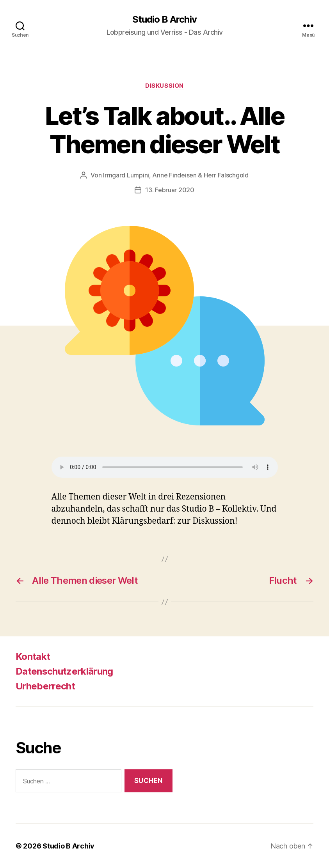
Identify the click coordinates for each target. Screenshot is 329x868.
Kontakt (33, 656)
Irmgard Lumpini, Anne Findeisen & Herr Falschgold (176, 175)
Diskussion (164, 86)
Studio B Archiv (164, 19)
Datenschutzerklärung (64, 671)
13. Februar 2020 (170, 190)
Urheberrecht (45, 686)
